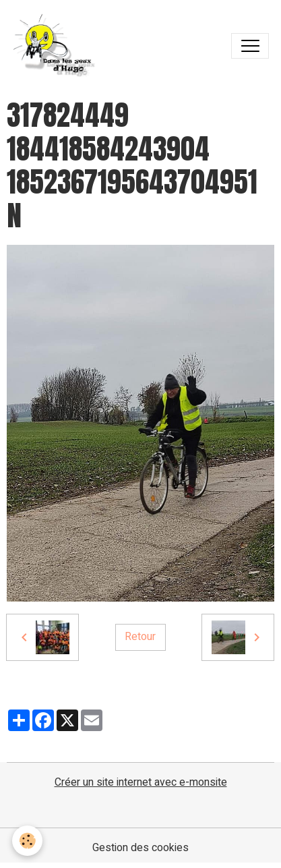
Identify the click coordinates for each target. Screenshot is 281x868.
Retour (140, 637)
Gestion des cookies (140, 848)
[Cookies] (27, 841)
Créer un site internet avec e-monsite (141, 782)
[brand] (58, 46)
